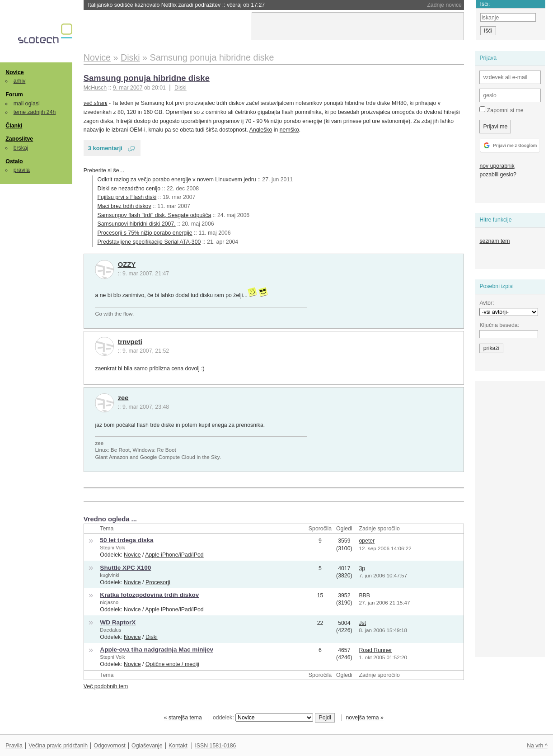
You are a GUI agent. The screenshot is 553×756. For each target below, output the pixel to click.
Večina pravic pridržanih (58, 746)
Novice (14, 72)
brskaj (21, 148)
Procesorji (158, 582)
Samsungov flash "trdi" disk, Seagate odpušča (155, 215)
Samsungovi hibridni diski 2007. (137, 224)
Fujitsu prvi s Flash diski (127, 197)
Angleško (261, 130)
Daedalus (110, 630)
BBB (364, 595)
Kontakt (178, 746)
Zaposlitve (19, 139)
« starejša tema (183, 718)
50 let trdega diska (127, 540)
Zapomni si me (501, 110)
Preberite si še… (104, 170)
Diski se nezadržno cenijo (129, 189)
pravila (22, 170)
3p (362, 568)
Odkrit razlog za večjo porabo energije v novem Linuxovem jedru (177, 180)
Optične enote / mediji (172, 664)
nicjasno (109, 602)
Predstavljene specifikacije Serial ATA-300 (149, 242)
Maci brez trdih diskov (124, 206)
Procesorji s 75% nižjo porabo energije (145, 233)
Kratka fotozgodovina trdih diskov (149, 595)
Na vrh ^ (537, 746)
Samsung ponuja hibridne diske (147, 78)
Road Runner (375, 650)
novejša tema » (365, 718)
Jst (362, 623)
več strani (96, 103)
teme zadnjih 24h (35, 112)
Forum (14, 94)
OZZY (127, 265)
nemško (289, 130)
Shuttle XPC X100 (125, 568)
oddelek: (263, 718)
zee (123, 398)
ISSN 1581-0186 (215, 746)
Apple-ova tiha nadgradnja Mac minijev (157, 650)
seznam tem (494, 241)
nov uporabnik (497, 166)
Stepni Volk (112, 548)
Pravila (14, 746)
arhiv (20, 81)
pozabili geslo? (498, 175)
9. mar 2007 (128, 88)
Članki (14, 126)
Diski (180, 88)
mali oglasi (27, 104)
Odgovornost (110, 746)
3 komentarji (105, 148)
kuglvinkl (110, 575)
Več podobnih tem (106, 686)
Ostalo (14, 161)
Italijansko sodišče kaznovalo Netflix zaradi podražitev (176, 5)
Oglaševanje (147, 746)
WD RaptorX (118, 622)
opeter (367, 541)
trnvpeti (130, 342)
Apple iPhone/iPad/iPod (174, 555)
